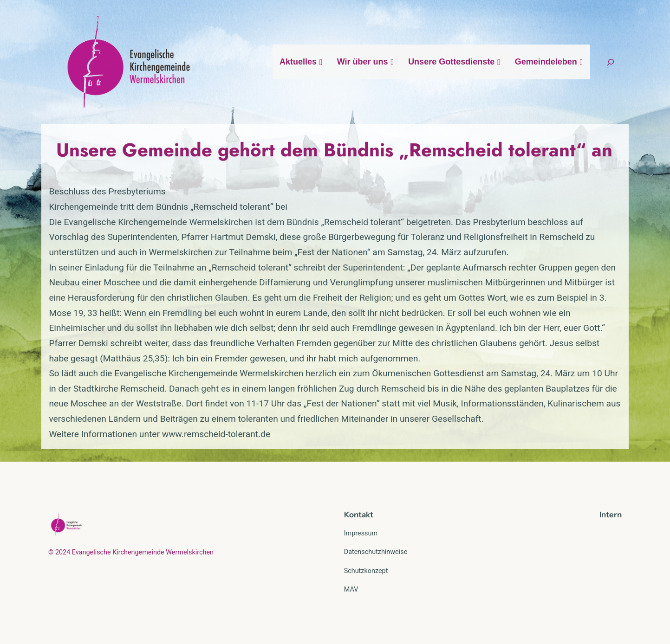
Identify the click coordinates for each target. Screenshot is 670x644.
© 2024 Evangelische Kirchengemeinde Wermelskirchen (131, 552)
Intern (611, 515)
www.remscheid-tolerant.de (216, 434)
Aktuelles (301, 62)
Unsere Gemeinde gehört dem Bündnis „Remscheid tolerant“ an (334, 150)
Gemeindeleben (549, 62)
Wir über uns (366, 62)
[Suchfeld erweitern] (611, 62)
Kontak (357, 515)
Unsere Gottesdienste (455, 62)
